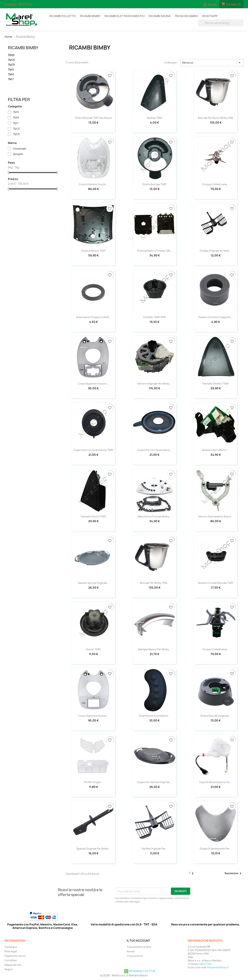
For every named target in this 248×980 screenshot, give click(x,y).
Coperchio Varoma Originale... (154, 782)
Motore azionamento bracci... (216, 516)
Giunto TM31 (93, 649)
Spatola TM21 (155, 118)
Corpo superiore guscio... (93, 384)
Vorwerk (18, 154)
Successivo (234, 873)
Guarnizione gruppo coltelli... (93, 317)
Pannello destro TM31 (93, 516)
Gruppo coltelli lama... (216, 649)
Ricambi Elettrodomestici (125, 16)
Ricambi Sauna (160, 16)
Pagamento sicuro (15, 956)
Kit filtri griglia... (93, 782)
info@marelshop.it (218, 967)
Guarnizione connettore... (154, 716)
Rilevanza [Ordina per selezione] (212, 63)
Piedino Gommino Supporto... (216, 317)
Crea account (135, 956)
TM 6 (11, 75)
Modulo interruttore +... (216, 450)
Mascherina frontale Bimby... (154, 516)
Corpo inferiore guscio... (93, 184)
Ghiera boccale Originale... (216, 716)
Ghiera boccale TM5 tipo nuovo (93, 118)
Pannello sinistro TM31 (216, 384)
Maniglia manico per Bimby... (154, 649)
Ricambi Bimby (90, 16)
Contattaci (11, 960)
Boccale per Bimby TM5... (154, 583)
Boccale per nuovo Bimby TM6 (216, 118)
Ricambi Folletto (63, 16)
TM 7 (11, 79)
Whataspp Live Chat (140, 971)
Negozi (9, 969)
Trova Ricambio (186, 16)
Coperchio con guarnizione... (155, 450)
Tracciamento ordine (139, 947)
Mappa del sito (13, 965)
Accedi (131, 951)
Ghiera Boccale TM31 (154, 184)
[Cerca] (221, 23)
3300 (11, 55)
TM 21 (11, 60)
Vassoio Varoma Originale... (93, 583)
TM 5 (11, 70)
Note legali (11, 951)
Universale (19, 149)
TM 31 (11, 65)
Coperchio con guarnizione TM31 (93, 450)
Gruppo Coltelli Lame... (216, 184)
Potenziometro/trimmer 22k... (155, 251)
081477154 (25, 4)
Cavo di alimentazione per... (216, 782)
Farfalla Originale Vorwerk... (216, 251)
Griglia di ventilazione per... (216, 849)
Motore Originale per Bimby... (154, 384)
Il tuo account (138, 941)
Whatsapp (210, 16)
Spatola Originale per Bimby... (93, 849)
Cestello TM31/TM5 (154, 317)
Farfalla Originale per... (155, 849)
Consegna (11, 947)
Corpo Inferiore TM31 (93, 251)
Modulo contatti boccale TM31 (216, 583)
